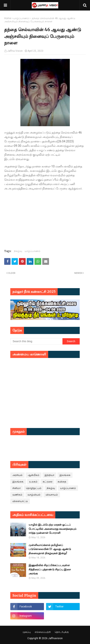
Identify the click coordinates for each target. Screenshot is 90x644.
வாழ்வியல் (34, 495)
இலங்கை (65, 475)
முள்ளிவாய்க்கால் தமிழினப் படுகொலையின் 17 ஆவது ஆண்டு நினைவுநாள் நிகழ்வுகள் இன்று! (50, 549)
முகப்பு (27, 632)
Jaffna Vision (15, 51)
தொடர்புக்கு (62, 632)
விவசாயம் (52, 495)
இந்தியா (49, 475)
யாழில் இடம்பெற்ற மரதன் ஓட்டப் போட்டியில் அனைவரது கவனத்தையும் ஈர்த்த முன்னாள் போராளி (52, 529)
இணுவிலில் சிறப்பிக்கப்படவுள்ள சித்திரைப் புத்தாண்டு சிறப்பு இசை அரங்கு (50, 569)
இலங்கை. (18, 482)
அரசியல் (17, 475)
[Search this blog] (36, 341)
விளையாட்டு (20, 501)
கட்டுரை (48, 482)
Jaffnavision (55, 638)
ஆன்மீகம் (34, 475)
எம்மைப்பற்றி (43, 632)
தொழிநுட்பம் (34, 488)
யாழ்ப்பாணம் (21, 18)
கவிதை (62, 482)
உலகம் (33, 482)
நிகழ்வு (18, 251)
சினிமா (17, 488)
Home (8, 18)
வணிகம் (17, 495)
